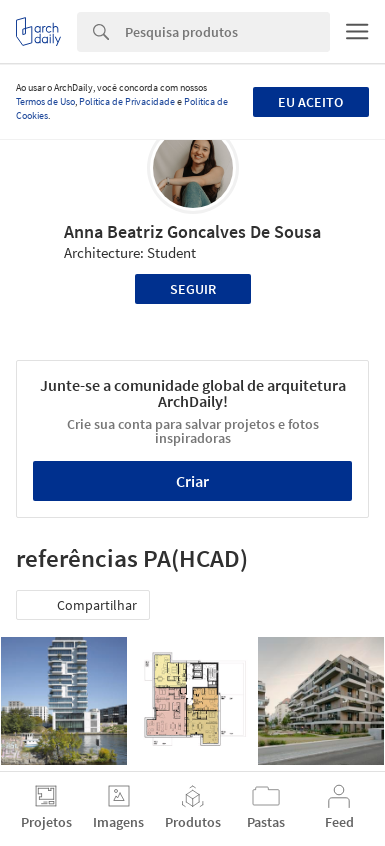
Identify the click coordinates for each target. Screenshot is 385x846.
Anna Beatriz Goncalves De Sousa (192, 231)
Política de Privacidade (127, 101)
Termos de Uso (45, 101)
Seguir (193, 289)
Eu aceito (310, 102)
